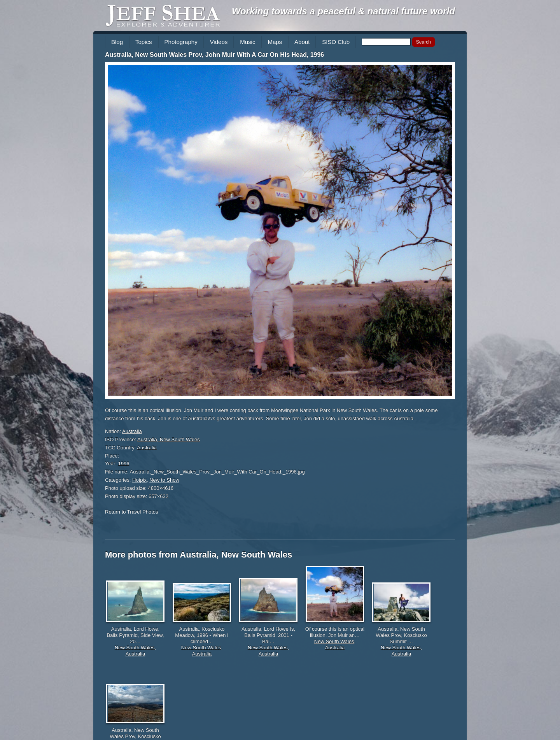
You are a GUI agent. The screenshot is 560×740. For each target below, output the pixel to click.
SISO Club (336, 42)
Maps (275, 42)
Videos (219, 42)
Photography (181, 42)
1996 (124, 464)
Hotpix (139, 480)
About (302, 42)
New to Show (164, 480)
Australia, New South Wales (169, 439)
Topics (144, 42)
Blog (117, 42)
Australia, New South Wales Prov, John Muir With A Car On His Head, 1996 (214, 55)
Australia (132, 431)
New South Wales (135, 648)
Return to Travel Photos (132, 512)
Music (248, 42)
